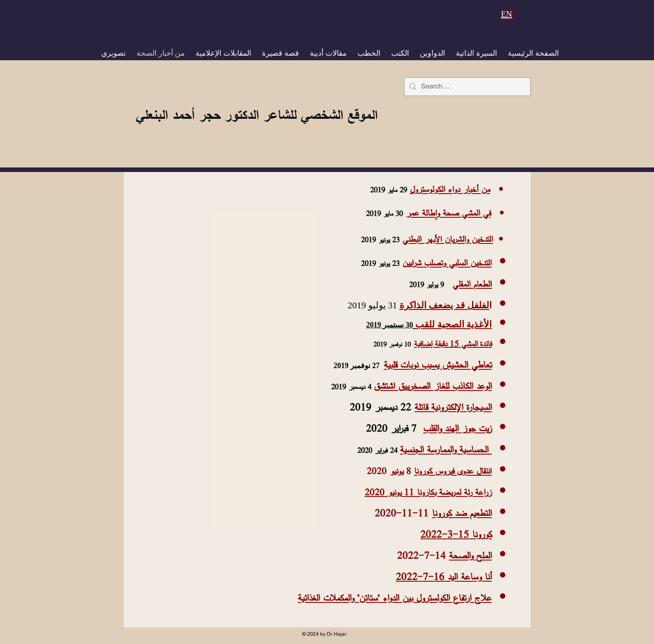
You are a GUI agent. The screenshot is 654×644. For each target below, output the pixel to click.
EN (507, 14)
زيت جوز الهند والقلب (457, 428)
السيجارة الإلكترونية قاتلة (453, 407)
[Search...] (467, 87)
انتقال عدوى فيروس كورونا (453, 471)
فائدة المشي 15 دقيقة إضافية (453, 344)
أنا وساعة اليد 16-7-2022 (444, 576)
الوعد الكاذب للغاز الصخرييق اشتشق (433, 386)
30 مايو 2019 (384, 214)
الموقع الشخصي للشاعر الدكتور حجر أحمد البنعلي (257, 115)
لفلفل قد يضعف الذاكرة (445, 305)
